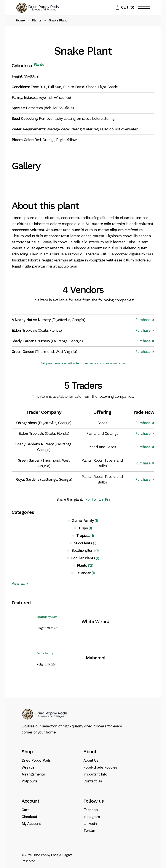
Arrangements (33, 774)
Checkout (29, 817)
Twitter (89, 831)
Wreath (28, 767)
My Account (31, 824)
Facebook (91, 810)
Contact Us (93, 781)
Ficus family (45, 653)
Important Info (95, 774)
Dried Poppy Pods (36, 760)
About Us (91, 760)
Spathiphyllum (47, 617)
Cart (25, 810)
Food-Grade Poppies (100, 767)
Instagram (92, 817)
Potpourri (29, 781)
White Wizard (95, 621)
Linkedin (90, 824)
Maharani (95, 658)
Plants (39, 64)
